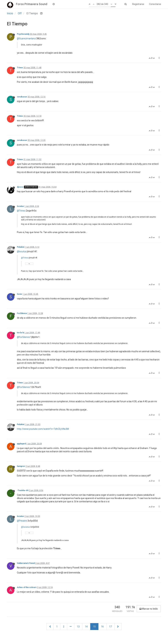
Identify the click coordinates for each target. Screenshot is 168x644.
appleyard (21, 444)
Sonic (20, 294)
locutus (20, 206)
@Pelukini (22, 521)
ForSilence (22, 313)
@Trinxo (21, 211)
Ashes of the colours (27, 587)
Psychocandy (23, 34)
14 (86, 627)
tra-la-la (20, 333)
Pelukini (21, 247)
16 (102, 627)
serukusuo (22, 97)
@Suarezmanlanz (26, 39)
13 (78, 627)
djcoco (20, 187)
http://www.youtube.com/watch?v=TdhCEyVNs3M (43, 429)
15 (94, 627)
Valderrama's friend (26, 563)
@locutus (22, 251)
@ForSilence (23, 337)
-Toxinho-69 (23, 490)
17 (110, 627)
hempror (21, 466)
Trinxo (20, 68)
